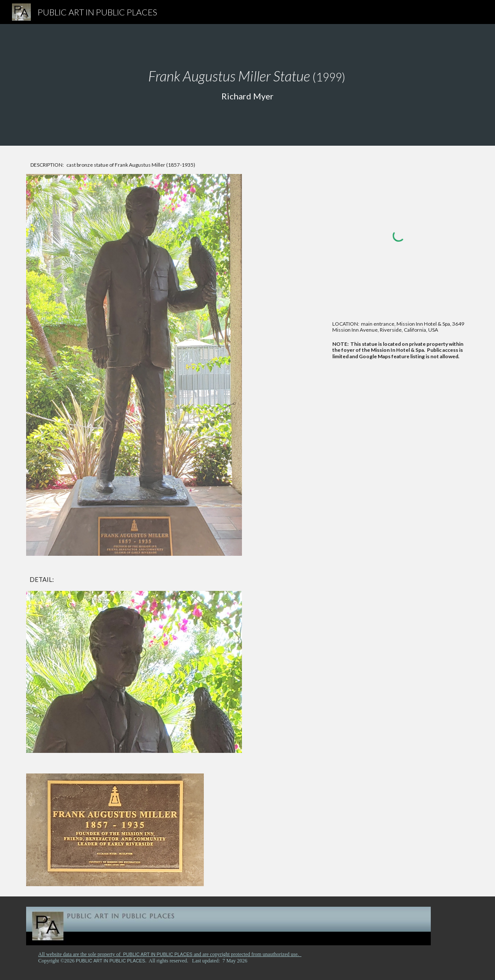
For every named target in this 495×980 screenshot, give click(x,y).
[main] (247, 85)
